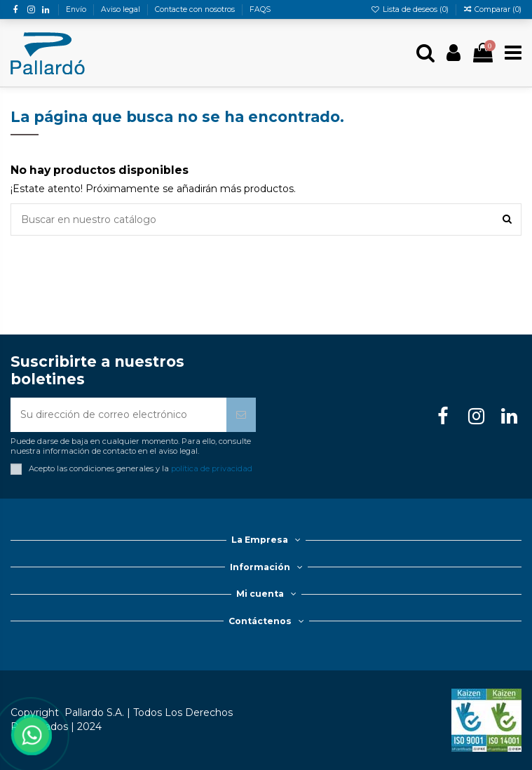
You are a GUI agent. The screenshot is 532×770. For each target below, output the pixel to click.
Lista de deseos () (411, 9)
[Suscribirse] (241, 415)
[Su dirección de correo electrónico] (118, 415)
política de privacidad (212, 468)
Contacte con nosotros (196, 9)
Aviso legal (122, 9)
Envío (77, 9)
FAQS (260, 9)
